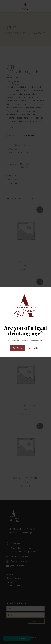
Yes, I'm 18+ (18, 348)
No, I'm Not (33, 348)
